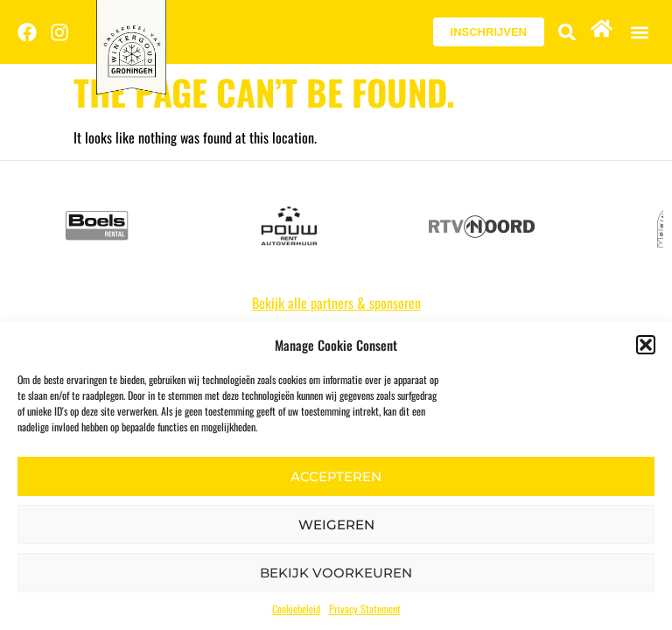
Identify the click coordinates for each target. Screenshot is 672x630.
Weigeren (336, 525)
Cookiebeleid (296, 609)
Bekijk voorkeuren (336, 573)
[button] (646, 345)
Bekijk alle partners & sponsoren (336, 303)
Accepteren (336, 476)
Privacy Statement (365, 609)
